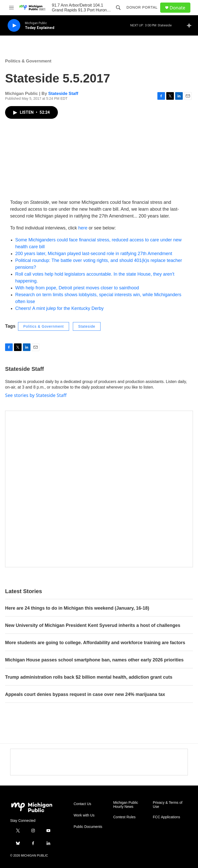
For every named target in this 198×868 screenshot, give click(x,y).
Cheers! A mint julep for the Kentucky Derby (59, 308)
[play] (14, 26)
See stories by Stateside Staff (36, 395)
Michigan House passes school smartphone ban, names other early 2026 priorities (94, 660)
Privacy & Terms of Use (168, 805)
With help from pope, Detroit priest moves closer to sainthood (77, 288)
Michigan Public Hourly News (126, 805)
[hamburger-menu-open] (11, 8)
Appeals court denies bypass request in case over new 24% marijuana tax (85, 694)
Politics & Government (28, 61)
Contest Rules (124, 817)
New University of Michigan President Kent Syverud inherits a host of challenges (93, 625)
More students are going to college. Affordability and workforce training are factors (95, 643)
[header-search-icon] (118, 8)
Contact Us (82, 804)
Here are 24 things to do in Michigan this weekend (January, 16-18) (77, 608)
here (83, 228)
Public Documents (88, 827)
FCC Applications (166, 817)
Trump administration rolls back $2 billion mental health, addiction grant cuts (89, 677)
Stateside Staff (63, 94)
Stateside (87, 326)
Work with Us (84, 815)
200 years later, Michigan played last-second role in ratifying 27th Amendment (94, 254)
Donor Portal (142, 7)
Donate (177, 8)
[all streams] (191, 25)
